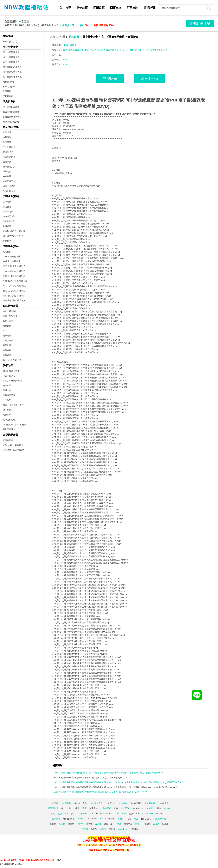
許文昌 (75, 813)
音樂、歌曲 (8, 340)
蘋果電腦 (7, 336)
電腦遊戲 (7, 355)
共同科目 (7, 252)
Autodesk (123, 829)
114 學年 (54, 803)
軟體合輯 (7, 326)
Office (103, 819)
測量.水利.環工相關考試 (14, 276)
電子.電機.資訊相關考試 (14, 266)
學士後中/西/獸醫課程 (13, 236)
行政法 (156, 824)
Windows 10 (138, 808)
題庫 (84, 808)
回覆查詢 (116, 8)
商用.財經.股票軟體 (12, 360)
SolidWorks (92, 819)
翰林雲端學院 (9, 82)
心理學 (118, 824)
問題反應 (99, 8)
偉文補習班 (63, 813)
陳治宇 (167, 808)
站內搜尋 (65, 8)
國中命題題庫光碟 (11, 57)
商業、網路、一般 (11, 321)
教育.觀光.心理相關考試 (14, 291)
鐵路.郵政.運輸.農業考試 (14, 300)
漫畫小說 (7, 385)
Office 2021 (148, 813)
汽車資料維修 (9, 420)
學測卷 (53, 824)
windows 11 (161, 813)
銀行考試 (7, 132)
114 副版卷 (66, 803)
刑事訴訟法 (146, 819)
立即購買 (110, 78)
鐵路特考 (7, 207)
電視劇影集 (8, 440)
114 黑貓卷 (122, 803)
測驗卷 (80, 824)
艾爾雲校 (7, 91)
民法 (137, 824)
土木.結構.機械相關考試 (14, 271)
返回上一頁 (150, 78)
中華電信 (7, 171)
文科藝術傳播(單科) (12, 117)
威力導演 (56, 819)
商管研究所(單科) (11, 112)
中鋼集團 (7, 176)
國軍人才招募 (9, 186)
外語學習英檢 (9, 376)
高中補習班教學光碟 (12, 77)
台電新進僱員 (9, 157)
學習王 (84, 813)
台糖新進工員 (9, 181)
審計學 (112, 829)
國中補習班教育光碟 (12, 72)
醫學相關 (7, 345)
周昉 (136, 819)
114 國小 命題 (80, 803)
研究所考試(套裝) (11, 122)
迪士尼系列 (8, 410)
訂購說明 (149, 8)
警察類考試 (8, 212)
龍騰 (77, 808)
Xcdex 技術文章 (10, 42)
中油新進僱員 (9, 147)
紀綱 (129, 819)
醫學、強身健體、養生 (13, 405)
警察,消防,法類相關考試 (14, 296)
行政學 (165, 824)
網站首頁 (74, 37)
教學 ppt (108, 824)
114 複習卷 (150, 803)
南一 (63, 808)
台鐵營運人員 (9, 167)
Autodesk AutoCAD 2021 (101, 813)
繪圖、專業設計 (10, 311)
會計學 (112, 819)
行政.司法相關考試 (11, 256)
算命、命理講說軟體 (12, 381)
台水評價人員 (9, 191)
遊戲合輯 (7, 350)
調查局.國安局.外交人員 (14, 231)
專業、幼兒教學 (10, 316)
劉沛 (159, 808)
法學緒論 (84, 829)
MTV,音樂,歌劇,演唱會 (13, 445)
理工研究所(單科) (11, 107)
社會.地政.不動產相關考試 (15, 281)
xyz (1, 860)
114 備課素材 (136, 803)
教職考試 (7, 226)
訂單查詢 (132, 8)
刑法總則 (146, 824)
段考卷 (89, 824)
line (140, 845)
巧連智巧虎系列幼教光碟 (14, 425)
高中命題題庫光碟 (11, 62)
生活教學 (7, 400)
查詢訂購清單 (200, 23)
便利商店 (98, 841)
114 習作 (110, 803)
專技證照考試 (9, 216)
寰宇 (116, 808)
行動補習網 (8, 96)
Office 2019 (121, 813)
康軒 (70, 808)
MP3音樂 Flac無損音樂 (13, 450)
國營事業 (7, 162)
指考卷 (62, 824)
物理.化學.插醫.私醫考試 (14, 286)
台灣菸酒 (7, 142)
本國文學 (128, 824)
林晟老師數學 (9, 86)
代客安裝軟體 (160, 819)
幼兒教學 (7, 415)
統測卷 (98, 824)
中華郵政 (7, 137)
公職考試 (7, 202)
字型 (5, 331)
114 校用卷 (163, 803)
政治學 (94, 829)
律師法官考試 (9, 221)
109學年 (150, 808)
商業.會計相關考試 (11, 261)
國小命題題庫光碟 (11, 52)
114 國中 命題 (96, 803)
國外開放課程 (9, 429)
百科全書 (7, 390)
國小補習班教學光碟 (12, 67)
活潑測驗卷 (53, 808)
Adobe (81, 819)
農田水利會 (8, 152)
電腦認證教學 (9, 395)
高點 (53, 813)
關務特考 (7, 241)
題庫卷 (71, 824)
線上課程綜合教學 (11, 371)
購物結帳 (82, 8)
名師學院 (125, 808)
